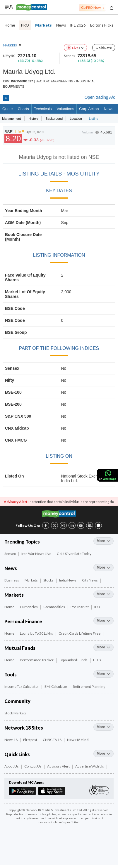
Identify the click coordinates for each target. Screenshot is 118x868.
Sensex (10, 554)
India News (68, 580)
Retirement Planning (89, 686)
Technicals (43, 109)
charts (23, 109)
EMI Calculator (56, 686)
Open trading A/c (100, 97)
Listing (94, 119)
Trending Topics (22, 542)
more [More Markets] (104, 594)
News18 (11, 740)
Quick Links (17, 754)
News (61, 25)
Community (17, 701)
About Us (12, 766)
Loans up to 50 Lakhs (37, 633)
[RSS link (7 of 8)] (90, 528)
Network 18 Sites (24, 728)
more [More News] (104, 567)
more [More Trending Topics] (104, 541)
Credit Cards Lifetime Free (80, 633)
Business (12, 580)
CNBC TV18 (52, 740)
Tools (11, 675)
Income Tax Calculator (22, 686)
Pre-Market (80, 607)
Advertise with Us (90, 766)
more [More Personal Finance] (104, 621)
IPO (98, 607)
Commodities (54, 607)
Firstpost (30, 740)
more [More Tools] (104, 674)
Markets (44, 25)
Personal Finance (23, 621)
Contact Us (33, 766)
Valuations (65, 109)
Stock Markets (16, 713)
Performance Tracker (37, 660)
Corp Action (89, 109)
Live (75, 48)
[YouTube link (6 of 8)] (81, 525)
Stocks (49, 580)
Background (54, 119)
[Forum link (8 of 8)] (98, 528)
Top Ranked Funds (74, 660)
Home (10, 25)
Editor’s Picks (102, 25)
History (33, 119)
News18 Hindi (78, 740)
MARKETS (12, 45)
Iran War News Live (37, 554)
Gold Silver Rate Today (74, 554)
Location (76, 119)
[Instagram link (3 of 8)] (63, 525)
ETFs (97, 660)
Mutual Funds (20, 648)
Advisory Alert (59, 766)
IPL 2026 (78, 25)
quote (7, 109)
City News (90, 580)
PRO (25, 25)
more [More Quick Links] (104, 754)
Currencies (29, 607)
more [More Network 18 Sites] (104, 727)
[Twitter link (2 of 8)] (54, 525)
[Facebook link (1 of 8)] (46, 525)
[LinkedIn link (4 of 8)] (72, 525)
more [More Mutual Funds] (104, 647)
